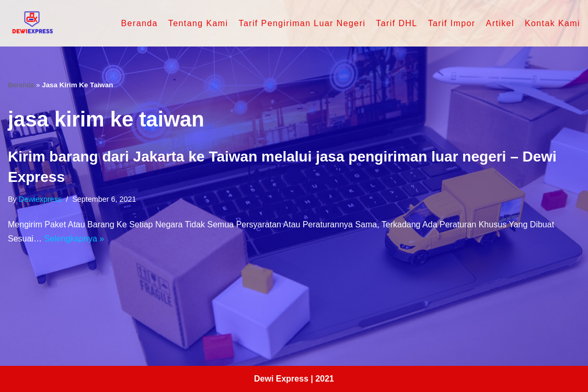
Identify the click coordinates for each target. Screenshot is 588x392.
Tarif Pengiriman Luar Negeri (302, 23)
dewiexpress (40, 199)
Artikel (500, 23)
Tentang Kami (198, 23)
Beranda (140, 23)
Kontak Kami (552, 23)
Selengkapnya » (74, 239)
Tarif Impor (452, 23)
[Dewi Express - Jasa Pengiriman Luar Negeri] (32, 23)
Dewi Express (281, 379)
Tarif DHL (396, 23)
